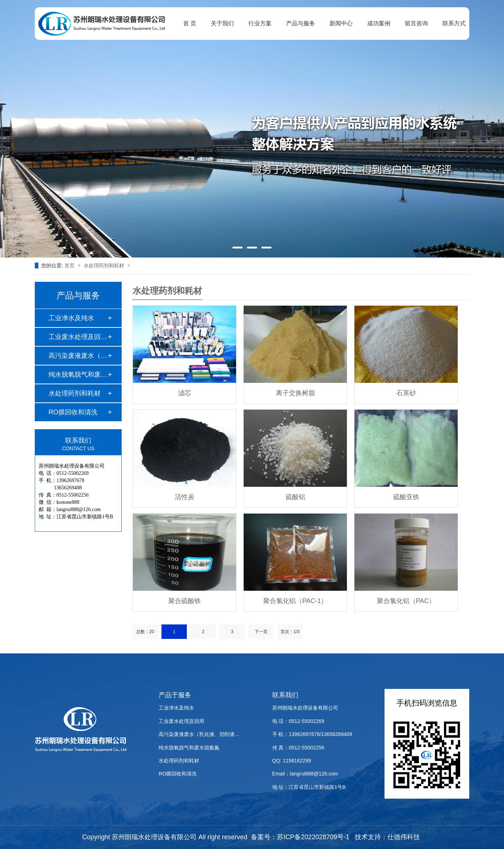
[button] (238, 248)
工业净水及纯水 (71, 318)
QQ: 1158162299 (292, 761)
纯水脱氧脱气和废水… (78, 375)
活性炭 (185, 497)
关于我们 (222, 23)
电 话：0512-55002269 (298, 721)
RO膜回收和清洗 (73, 412)
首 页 (190, 23)
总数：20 (145, 632)
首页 (70, 265)
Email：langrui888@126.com (305, 774)
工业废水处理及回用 (181, 721)
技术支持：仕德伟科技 (387, 837)
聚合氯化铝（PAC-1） (295, 601)
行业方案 (260, 23)
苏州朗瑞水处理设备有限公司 (305, 708)
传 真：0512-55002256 (298, 748)
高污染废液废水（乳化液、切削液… (199, 734)
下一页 (261, 632)
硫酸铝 (295, 497)
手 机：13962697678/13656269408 (312, 734)
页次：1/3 (290, 632)
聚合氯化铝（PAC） (406, 601)
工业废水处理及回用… (78, 337)
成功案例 (379, 23)
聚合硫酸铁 (185, 601)
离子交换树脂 (295, 393)
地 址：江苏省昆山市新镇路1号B (309, 787)
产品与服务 (301, 23)
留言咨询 (416, 23)
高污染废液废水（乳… (78, 356)
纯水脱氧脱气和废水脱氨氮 (189, 748)
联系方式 (454, 23)
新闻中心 (341, 23)
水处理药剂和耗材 (105, 265)
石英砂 (406, 393)
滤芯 (185, 393)
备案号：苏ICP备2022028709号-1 (300, 837)
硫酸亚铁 (406, 497)
